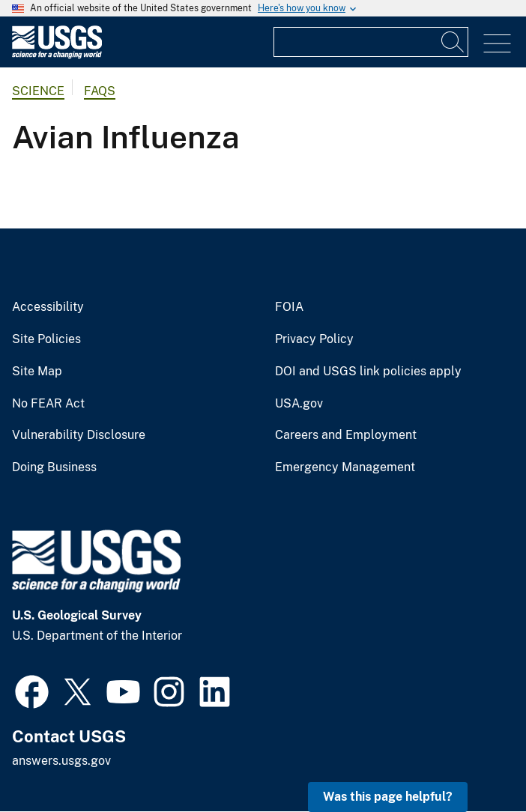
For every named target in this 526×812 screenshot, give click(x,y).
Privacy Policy (314, 339)
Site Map (37, 372)
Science (38, 91)
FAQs (100, 91)
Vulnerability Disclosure (79, 435)
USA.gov (299, 404)
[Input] (371, 42)
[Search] (453, 42)
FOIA (289, 307)
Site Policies (46, 339)
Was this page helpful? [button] (388, 797)
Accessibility (48, 307)
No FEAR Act (48, 404)
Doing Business (54, 467)
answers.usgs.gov (61, 761)
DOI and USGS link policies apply (368, 372)
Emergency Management (345, 467)
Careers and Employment (346, 435)
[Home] (57, 55)
